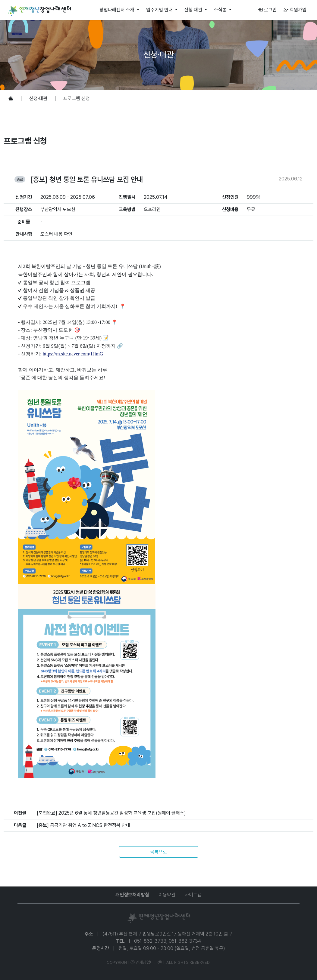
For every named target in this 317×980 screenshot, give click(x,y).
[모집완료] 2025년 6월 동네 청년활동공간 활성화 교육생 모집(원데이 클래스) (111, 813)
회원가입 (295, 10)
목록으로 (158, 852)
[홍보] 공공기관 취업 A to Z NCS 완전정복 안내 (83, 825)
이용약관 (167, 895)
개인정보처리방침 (132, 895)
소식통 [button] (221, 10)
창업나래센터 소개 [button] (118, 10)
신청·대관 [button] (194, 10)
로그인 (267, 10)
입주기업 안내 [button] (160, 10)
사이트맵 (193, 895)
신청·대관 (38, 98)
